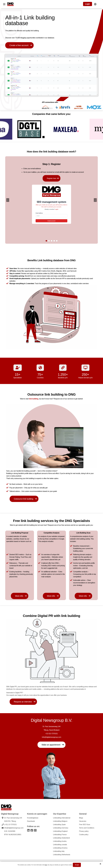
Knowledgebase (33, 818)
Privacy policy (84, 831)
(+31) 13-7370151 (10, 824)
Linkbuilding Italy (59, 851)
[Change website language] (95, 4)
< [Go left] (8, 200)
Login (88, 4)
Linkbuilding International (62, 818)
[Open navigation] (4, 4)
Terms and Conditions (87, 828)
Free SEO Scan (85, 824)
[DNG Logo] (10, 4)
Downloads (31, 821)
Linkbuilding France (60, 834)
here (46, 865)
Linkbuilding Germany (61, 828)
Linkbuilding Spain (59, 824)
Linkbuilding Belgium (60, 821)
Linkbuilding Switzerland (61, 838)
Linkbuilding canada (60, 844)
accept (77, 865)
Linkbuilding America (60, 848)
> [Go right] (95, 200)
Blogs (81, 818)
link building (34, 399)
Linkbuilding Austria (60, 841)
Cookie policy (84, 834)
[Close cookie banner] (100, 864)
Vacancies (83, 821)
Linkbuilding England (60, 831)
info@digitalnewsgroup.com (14, 828)
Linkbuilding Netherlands (62, 854)
